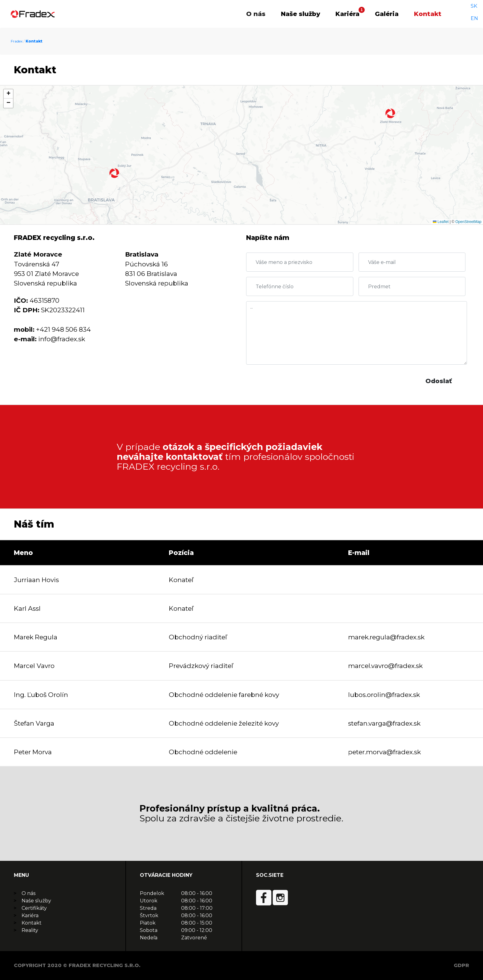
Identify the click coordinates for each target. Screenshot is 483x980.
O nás (256, 14)
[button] (114, 173)
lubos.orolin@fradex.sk (384, 695)
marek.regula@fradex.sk (386, 637)
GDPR (461, 965)
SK (469, 14)
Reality (30, 930)
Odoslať (439, 381)
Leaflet (441, 222)
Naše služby (300, 14)
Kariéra (347, 14)
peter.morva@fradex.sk (384, 752)
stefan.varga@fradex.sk (384, 723)
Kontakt (428, 14)
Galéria (387, 14)
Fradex (17, 41)
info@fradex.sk (62, 339)
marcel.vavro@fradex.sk (385, 666)
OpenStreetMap (468, 222)
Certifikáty (34, 908)
